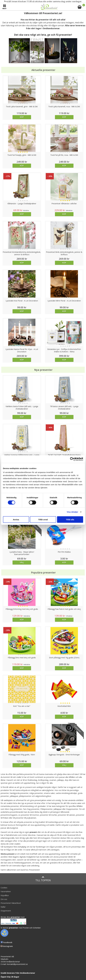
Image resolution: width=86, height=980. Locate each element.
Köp (22, 117)
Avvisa (16, 520)
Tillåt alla (70, 520)
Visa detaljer (72, 512)
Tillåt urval (43, 520)
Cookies (4, 888)
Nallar (3, 907)
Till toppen (43, 879)
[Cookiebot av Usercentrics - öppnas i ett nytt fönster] (72, 459)
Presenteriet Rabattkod (11, 903)
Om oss (4, 899)
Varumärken (6, 891)
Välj (22, 562)
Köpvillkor (5, 895)
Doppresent (6, 911)
